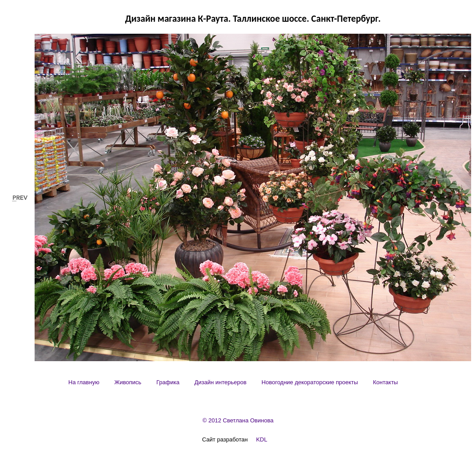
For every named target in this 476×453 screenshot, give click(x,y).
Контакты (386, 382)
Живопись (128, 382)
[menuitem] (84, 382)
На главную (84, 382)
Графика (168, 382)
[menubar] (233, 382)
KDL (262, 439)
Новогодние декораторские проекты (310, 382)
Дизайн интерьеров (220, 382)
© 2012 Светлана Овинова (238, 420)
